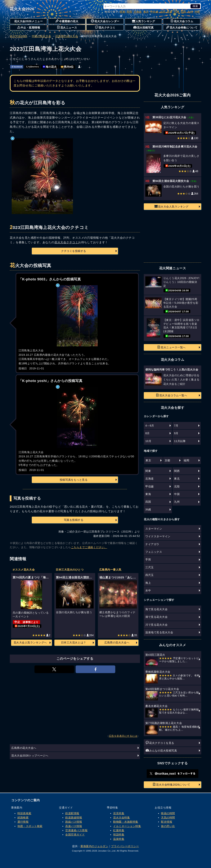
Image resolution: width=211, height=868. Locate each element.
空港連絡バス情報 (76, 830)
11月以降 (180, 441)
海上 (148, 583)
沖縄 (197, 12)
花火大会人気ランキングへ (30, 642)
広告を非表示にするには (123, 736)
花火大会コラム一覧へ (171, 395)
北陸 (163, 12)
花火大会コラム (182, 21)
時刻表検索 (24, 813)
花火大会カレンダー (105, 21)
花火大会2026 (22, 9)
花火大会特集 (121, 818)
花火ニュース (67, 27)
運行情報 (23, 822)
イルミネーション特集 (127, 826)
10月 (148, 441)
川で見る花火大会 (156, 625)
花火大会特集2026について (171, 784)
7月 (176, 426)
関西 (129, 12)
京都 (167, 460)
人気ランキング (144, 21)
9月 (176, 433)
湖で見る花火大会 (156, 617)
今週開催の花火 (67, 21)
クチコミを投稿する (74, 251)
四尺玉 (150, 575)
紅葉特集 (119, 830)
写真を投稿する (74, 520)
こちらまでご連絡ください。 (89, 547)
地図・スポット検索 (30, 826)
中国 (176, 12)
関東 (122, 12)
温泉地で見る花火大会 (159, 632)
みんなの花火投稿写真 (161, 750)
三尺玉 (150, 567)
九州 (190, 12)
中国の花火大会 (42, 36)
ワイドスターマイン (158, 536)
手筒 (148, 559)
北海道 (138, 12)
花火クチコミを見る (160, 743)
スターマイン (154, 529)
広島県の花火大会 (67, 36)
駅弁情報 (167, 822)
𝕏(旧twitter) (32, 67)
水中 (148, 590)
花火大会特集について (182, 27)
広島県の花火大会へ (117, 642)
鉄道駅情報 (72, 813)
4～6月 (150, 426)
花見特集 (119, 813)
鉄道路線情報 (74, 818)
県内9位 (67, 67)
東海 (170, 12)
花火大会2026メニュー (29, 21)
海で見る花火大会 (156, 609)
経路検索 (23, 818)
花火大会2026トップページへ (30, 756)
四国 (183, 12)
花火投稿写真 (144, 27)
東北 (146, 12)
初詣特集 (119, 835)
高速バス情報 (74, 826)
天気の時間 (168, 818)
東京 (148, 460)
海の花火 (50, 67)
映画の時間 (168, 813)
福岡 (186, 460)
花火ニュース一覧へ (171, 347)
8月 (148, 433)
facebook (17, 67)
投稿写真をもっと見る (74, 480)
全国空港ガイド (75, 835)
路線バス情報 (74, 822)
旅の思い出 (168, 826)
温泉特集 (119, 839)
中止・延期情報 (29, 27)
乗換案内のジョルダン (94, 846)
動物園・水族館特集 (126, 822)
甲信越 (154, 12)
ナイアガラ (152, 544)
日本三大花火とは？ (74, 642)
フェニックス (154, 552)
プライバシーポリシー (125, 846)
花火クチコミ (105, 27)
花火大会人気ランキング (172, 206)
